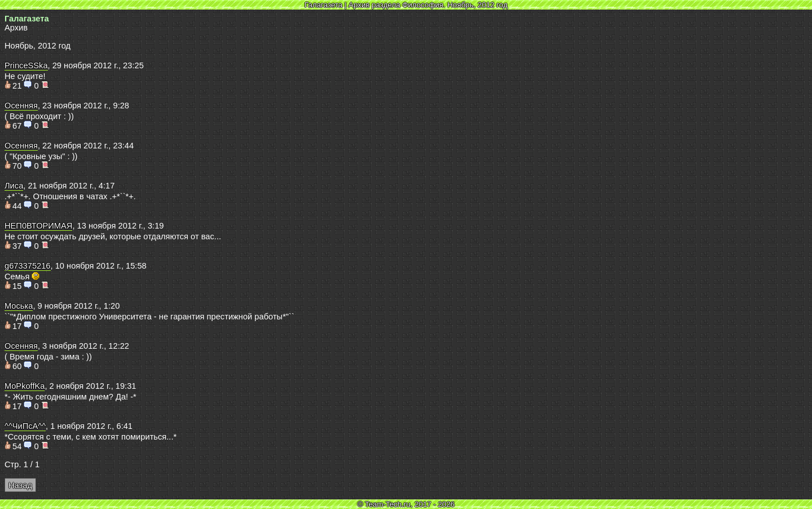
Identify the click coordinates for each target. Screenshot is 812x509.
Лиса (14, 186)
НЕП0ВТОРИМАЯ (38, 226)
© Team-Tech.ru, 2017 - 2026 (406, 504)
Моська (19, 306)
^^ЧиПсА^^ (25, 426)
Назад (20, 485)
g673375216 (28, 266)
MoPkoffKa (25, 386)
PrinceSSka (26, 65)
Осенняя (21, 106)
